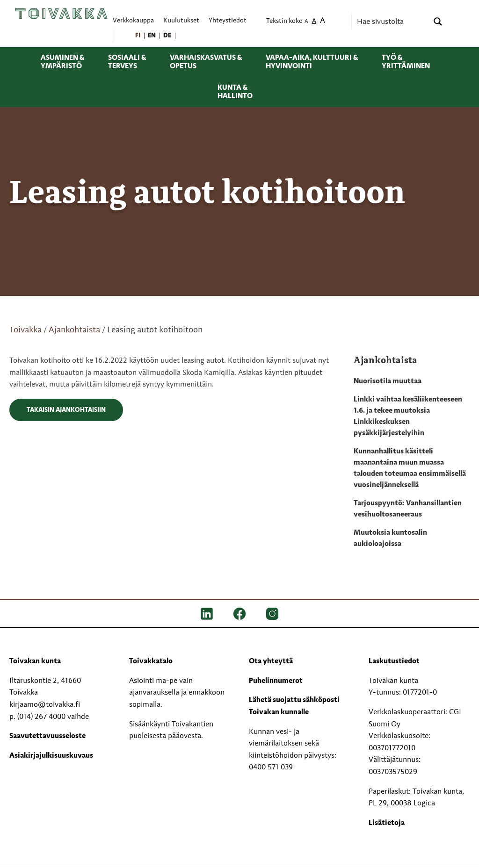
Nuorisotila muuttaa (388, 381)
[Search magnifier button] (438, 22)
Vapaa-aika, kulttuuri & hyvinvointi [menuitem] (312, 62)
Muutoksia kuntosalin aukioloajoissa (390, 538)
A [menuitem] (306, 22)
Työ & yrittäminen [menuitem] (406, 62)
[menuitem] (138, 36)
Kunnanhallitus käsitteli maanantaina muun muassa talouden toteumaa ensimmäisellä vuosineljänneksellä (410, 468)
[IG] (272, 614)
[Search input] (392, 22)
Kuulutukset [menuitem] (181, 21)
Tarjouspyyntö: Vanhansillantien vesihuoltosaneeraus (408, 509)
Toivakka (25, 330)
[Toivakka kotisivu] (61, 13)
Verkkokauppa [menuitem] (133, 21)
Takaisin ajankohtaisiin (66, 410)
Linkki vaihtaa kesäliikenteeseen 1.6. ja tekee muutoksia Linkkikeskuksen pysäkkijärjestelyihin (408, 416)
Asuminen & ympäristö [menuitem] (62, 62)
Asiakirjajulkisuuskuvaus (51, 756)
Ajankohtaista (74, 330)
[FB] (239, 614)
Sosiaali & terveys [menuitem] (127, 62)
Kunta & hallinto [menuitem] (235, 92)
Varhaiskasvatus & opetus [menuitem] (206, 62)
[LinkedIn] (207, 614)
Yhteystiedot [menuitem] (228, 21)
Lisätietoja (387, 823)
